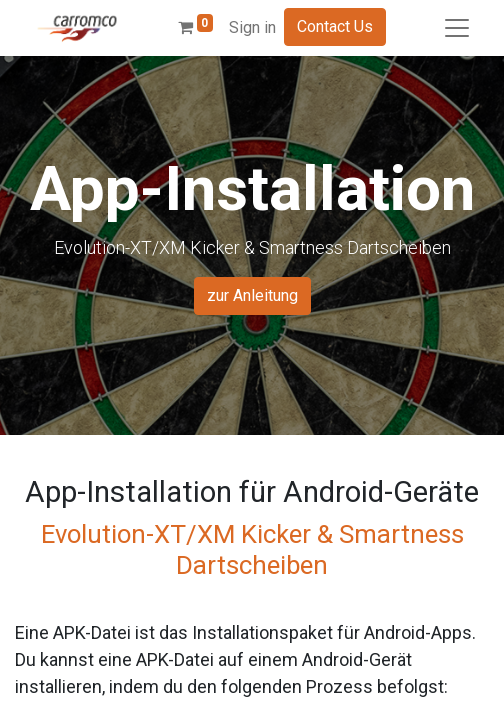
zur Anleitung (252, 295)
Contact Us (335, 26)
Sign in (252, 27)
